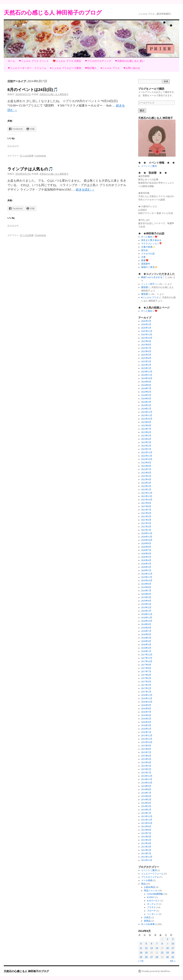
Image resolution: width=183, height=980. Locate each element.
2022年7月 (146, 469)
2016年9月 (146, 705)
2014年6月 (146, 796)
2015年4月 (146, 762)
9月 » (173, 961)
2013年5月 (146, 840)
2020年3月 (146, 564)
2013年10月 (147, 823)
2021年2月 (146, 527)
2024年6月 (146, 392)
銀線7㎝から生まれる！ (153, 277)
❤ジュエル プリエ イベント (34, 61)
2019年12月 (147, 574)
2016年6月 (146, 715)
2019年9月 (146, 584)
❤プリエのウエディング (98, 61)
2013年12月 (147, 816)
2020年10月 (147, 540)
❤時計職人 (91, 68)
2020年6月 (146, 554)
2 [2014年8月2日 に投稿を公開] (167, 939)
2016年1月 (146, 732)
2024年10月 (147, 378)
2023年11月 (147, 415)
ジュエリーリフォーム (152, 874)
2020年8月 (146, 547)
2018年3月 (146, 645)
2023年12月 (147, 412)
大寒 (143, 257)
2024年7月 (146, 388)
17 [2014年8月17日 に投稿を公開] (173, 948)
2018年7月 (146, 631)
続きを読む (85, 190)
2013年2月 (146, 850)
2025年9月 (146, 341)
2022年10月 (147, 459)
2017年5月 (146, 678)
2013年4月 (146, 843)
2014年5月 (146, 800)
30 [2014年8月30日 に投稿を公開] (167, 957)
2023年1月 (146, 449)
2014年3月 (146, 806)
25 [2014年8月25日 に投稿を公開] (141, 957)
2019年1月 (146, 611)
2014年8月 (146, 789)
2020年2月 (146, 567)
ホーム (11, 61)
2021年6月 (146, 513)
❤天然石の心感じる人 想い (130, 61)
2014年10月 (147, 783)
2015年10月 (147, 742)
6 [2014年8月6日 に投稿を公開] (152, 944)
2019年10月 (147, 581)
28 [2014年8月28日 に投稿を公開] (157, 957)
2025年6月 (146, 351)
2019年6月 (146, 594)
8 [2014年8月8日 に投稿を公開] (162, 944)
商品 (143, 884)
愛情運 (145, 287)
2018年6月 (146, 634)
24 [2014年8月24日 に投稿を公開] (173, 953)
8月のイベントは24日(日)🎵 (33, 90)
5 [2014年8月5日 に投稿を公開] (146, 944)
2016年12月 (147, 695)
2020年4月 (146, 560)
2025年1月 (146, 368)
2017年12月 (147, 655)
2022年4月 (146, 479)
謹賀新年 (146, 264)
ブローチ (151, 911)
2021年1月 (146, 530)
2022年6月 (146, 473)
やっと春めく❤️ (149, 237)
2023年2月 (146, 446)
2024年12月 (147, 372)
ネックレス (153, 904)
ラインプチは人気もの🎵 (30, 169)
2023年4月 (146, 439)
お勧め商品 (150, 887)
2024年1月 (146, 409)
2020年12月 (147, 533)
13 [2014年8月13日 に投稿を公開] (152, 948)
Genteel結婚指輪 (155, 894)
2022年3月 (146, 483)
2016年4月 (146, 722)
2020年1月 (146, 570)
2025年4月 (146, 358)
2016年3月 (146, 725)
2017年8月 (146, 668)
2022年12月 (147, 452)
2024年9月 (146, 382)
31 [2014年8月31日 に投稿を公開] (173, 957)
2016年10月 (147, 702)
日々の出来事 (27, 156)
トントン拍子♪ (148, 284)
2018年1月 (146, 651)
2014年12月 (147, 776)
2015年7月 (146, 752)
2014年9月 (146, 786)
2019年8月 (146, 587)
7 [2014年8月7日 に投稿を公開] (157, 944)
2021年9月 (146, 503)
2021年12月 (147, 493)
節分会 (145, 250)
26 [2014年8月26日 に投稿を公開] (146, 957)
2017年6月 (146, 675)
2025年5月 (146, 355)
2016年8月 (146, 709)
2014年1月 (146, 813)
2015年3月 (146, 766)
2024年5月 (146, 395)
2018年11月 (147, 618)
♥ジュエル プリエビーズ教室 (66, 68)
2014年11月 (147, 779)
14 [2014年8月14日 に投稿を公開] (157, 948)
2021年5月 (146, 516)
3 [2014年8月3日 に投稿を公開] (173, 939)
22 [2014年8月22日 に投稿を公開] (162, 953)
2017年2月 (146, 688)
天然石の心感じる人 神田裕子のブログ (53, 13)
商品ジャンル (151, 891)
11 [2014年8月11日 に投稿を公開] (141, 948)
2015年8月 (146, 749)
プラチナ (151, 907)
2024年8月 (146, 385)
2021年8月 (146, 506)
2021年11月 (147, 496)
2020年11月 (147, 537)
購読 (142, 111)
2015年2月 (146, 769)
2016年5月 (146, 719)
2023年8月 (146, 426)
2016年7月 (146, 712)
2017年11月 (147, 658)
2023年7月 (146, 429)
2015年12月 (147, 736)
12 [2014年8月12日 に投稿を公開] (146, 948)
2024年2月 (146, 405)
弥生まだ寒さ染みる (151, 240)
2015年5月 (146, 759)
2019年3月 (146, 604)
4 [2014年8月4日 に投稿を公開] (141, 944)
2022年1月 (146, 490)
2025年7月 (146, 348)
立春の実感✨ (148, 247)
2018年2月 (146, 648)
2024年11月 (147, 375)
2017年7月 (146, 671)
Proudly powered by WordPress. (156, 971)
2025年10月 (147, 338)
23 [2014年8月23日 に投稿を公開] (167, 953)
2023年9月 (146, 422)
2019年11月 (147, 577)
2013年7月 (146, 833)
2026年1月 (146, 328)
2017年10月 (147, 661)
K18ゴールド (153, 901)
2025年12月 (147, 331)
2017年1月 (146, 692)
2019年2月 (146, 607)
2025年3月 (146, 361)
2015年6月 (146, 756)
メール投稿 (147, 880)
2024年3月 (146, 402)
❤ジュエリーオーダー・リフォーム (27, 68)
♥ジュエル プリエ (110, 68)
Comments (41, 156)
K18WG (151, 897)
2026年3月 (146, 321)
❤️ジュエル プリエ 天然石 (67, 61)
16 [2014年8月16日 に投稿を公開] (167, 948)
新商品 (147, 921)
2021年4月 (146, 520)
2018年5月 (146, 638)
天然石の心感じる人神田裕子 (54, 94)
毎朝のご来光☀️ (149, 267)
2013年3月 (146, 847)
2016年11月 (147, 698)
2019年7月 (146, 591)
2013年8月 (146, 830)
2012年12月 (147, 857)
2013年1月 (146, 853)
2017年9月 (146, 665)
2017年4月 (146, 682)
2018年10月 (147, 621)
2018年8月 (146, 628)
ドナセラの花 (148, 254)
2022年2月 (146, 486)
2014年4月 (146, 803)
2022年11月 (147, 456)
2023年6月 (146, 432)
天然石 (147, 917)
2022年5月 (146, 476)
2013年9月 (146, 826)
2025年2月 (146, 365)
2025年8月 (146, 345)
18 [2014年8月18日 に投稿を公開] (141, 953)
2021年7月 (146, 510)
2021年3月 (146, 523)
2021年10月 (147, 500)
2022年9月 (146, 463)
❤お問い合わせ (132, 68)
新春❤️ (145, 260)
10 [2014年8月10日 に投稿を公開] (173, 944)
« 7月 (141, 961)
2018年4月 (146, 641)
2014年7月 (146, 793)
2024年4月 (146, 399)
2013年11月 (147, 820)
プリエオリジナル (150, 877)
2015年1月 (146, 773)
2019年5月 (146, 597)
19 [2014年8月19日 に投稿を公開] (146, 953)
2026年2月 (146, 324)
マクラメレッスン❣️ (152, 244)
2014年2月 (146, 810)
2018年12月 (147, 614)
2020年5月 (146, 557)
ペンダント (153, 914)
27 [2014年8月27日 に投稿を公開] (152, 957)
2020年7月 (146, 550)
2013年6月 (146, 837)
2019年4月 (146, 601)
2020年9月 (146, 543)
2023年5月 (146, 436)
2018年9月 (146, 624)
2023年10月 (147, 419)
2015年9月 (146, 746)
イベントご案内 (149, 166)
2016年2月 (146, 729)
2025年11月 (147, 335)
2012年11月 (147, 860)
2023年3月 (146, 442)
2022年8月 (146, 466)
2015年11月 (147, 739)
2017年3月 (146, 685)
